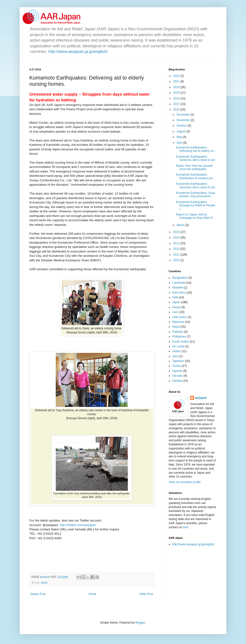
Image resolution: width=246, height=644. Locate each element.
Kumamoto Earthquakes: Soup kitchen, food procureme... (195, 195)
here (185, 527)
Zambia (177, 381)
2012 (177, 249)
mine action (180, 317)
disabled (178, 288)
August (181, 131)
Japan (44, 583)
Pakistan (178, 332)
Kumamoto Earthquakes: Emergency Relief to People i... (196, 205)
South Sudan (181, 342)
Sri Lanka (178, 346)
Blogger (140, 623)
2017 (177, 104)
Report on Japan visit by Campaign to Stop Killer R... (195, 216)
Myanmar (178, 322)
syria (175, 356)
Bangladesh (180, 278)
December (184, 115)
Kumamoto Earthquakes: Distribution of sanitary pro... (196, 176)
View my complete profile (185, 482)
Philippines (179, 337)
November (184, 120)
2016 (177, 110)
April (180, 143)
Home (92, 594)
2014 (177, 238)
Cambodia (179, 283)
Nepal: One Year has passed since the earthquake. (194, 167)
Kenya (176, 307)
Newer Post (38, 594)
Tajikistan (178, 361)
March (181, 225)
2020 (177, 87)
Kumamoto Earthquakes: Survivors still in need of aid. (196, 158)
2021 (177, 81)
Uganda (177, 371)
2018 (177, 98)
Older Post (146, 594)
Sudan (176, 351)
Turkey (177, 366)
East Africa (179, 293)
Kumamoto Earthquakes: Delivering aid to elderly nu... (196, 149)
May (180, 137)
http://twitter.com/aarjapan (78, 525)
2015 (177, 232)
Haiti (175, 297)
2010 (177, 260)
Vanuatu (178, 376)
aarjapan (201, 398)
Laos (175, 312)
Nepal (176, 327)
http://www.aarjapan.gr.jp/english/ (78, 52)
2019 (177, 93)
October (182, 126)
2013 (177, 243)
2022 (177, 76)
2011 (177, 255)
